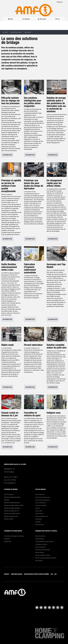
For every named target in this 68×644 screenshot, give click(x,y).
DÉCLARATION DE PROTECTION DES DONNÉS (36, 574)
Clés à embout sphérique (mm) (42, 500)
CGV (52, 574)
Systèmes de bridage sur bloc (11, 516)
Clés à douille (39, 519)
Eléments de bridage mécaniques (12, 503)
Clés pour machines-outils (42, 516)
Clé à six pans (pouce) (40, 503)
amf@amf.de (12, 483)
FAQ (55, 574)
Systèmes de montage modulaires (12, 514)
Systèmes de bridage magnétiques (12, 508)
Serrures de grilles (40, 552)
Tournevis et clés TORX (41, 505)
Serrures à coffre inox (40, 536)
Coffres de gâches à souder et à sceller (44, 542)
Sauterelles (7, 500)
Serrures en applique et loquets (43, 555)
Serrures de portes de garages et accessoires (46, 558)
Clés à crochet (39, 511)
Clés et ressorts (39, 561)
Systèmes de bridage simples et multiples (14, 505)
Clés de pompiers (39, 525)
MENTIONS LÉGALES (17, 574)
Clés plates (38, 522)
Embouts (37, 508)
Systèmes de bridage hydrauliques (12, 497)
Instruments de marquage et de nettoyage (14, 536)
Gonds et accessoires (40, 547)
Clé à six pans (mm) (40, 494)
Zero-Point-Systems (9, 494)
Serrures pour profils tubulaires (43, 550)
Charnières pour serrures (41, 544)
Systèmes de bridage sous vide (11, 511)
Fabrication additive (9, 519)
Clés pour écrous (39, 514)
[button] (61, 2)
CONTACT (7, 574)
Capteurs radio (7, 542)
